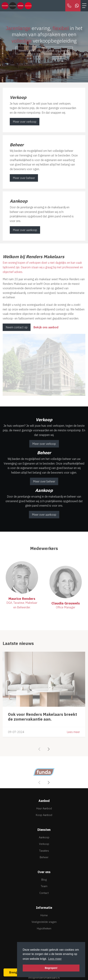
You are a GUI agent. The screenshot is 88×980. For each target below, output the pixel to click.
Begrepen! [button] (51, 968)
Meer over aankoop (25, 230)
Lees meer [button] (55, 959)
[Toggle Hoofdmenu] (84, 6)
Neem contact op (29, 50)
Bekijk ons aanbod (58, 50)
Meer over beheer (24, 178)
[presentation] (6, 74)
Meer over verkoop (25, 122)
